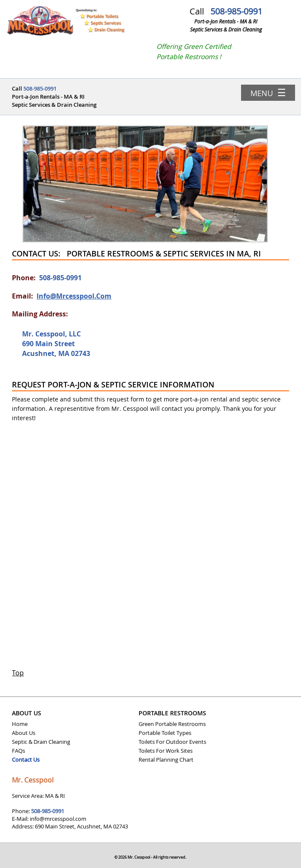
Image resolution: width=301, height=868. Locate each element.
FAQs (18, 751)
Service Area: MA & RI (38, 796)
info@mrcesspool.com (74, 296)
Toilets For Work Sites (166, 751)
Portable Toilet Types (165, 733)
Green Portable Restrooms (172, 724)
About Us (24, 733)
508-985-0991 (236, 11)
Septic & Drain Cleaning (41, 742)
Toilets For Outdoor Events (172, 742)
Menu (268, 92)
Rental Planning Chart (166, 760)
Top (18, 673)
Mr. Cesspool (33, 780)
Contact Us (26, 760)
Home (20, 724)
